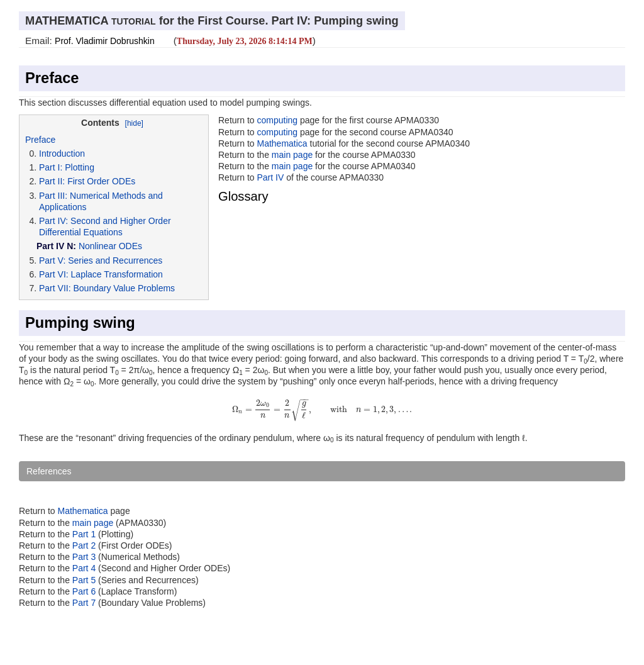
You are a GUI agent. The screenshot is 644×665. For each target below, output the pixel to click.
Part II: (52, 181)
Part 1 (84, 534)
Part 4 (85, 568)
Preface (52, 78)
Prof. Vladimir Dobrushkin (105, 41)
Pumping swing (80, 323)
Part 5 (85, 580)
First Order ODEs (101, 181)
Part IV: (53, 221)
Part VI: (54, 274)
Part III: (53, 196)
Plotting (80, 167)
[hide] (134, 123)
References (49, 471)
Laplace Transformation (117, 274)
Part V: (52, 260)
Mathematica (282, 143)
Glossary (243, 196)
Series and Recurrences (115, 260)
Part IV (270, 177)
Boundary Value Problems (124, 288)
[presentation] (322, 409)
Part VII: (55, 288)
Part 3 (84, 557)
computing (277, 120)
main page (292, 155)
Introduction (62, 154)
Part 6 (85, 591)
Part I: (51, 167)
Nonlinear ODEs (110, 246)
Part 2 (84, 545)
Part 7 (85, 603)
